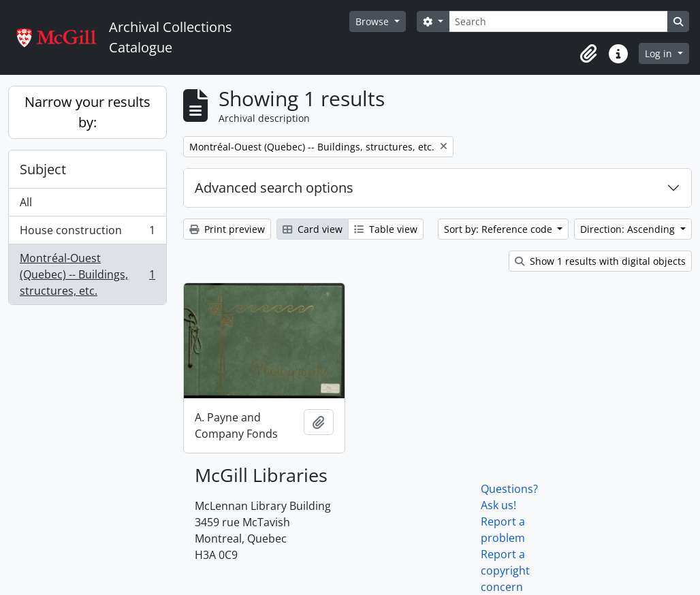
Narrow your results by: (87, 112)
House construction (87, 233)
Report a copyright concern (505, 570)
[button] (588, 54)
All (26, 202)
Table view (386, 229)
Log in (660, 53)
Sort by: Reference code (499, 229)
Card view (313, 229)
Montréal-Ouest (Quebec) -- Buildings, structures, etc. (87, 274)
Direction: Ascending (629, 229)
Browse (373, 21)
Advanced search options (274, 188)
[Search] (558, 21)
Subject (43, 169)
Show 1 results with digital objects (600, 261)
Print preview (227, 229)
